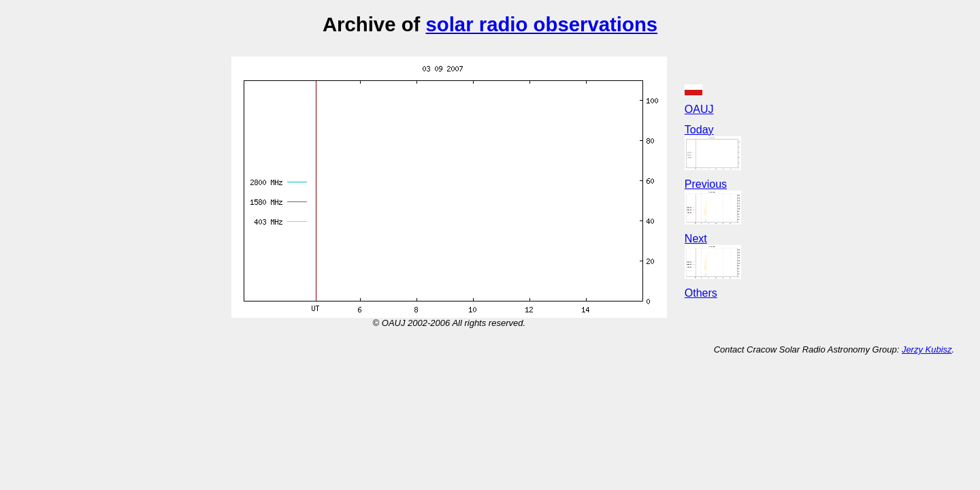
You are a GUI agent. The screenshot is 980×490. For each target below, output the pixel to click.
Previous (706, 184)
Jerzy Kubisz (927, 349)
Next (696, 239)
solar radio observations (541, 24)
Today (699, 130)
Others (701, 293)
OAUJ (699, 109)
